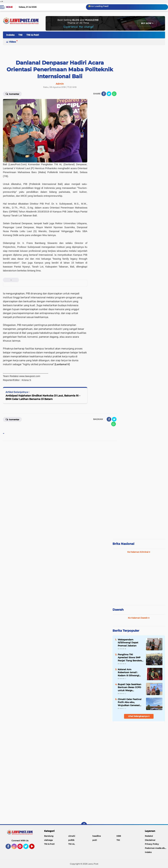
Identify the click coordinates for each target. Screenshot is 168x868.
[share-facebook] (104, 94)
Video (12, 42)
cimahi (72, 836)
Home (9, 7)
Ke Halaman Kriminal (139, 552)
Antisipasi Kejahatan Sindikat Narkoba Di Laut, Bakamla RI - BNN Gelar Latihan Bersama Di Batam (43, 397)
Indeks (10, 35)
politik (71, 840)
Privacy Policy (152, 844)
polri (95, 840)
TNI (20, 35)
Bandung (49, 836)
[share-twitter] (109, 94)
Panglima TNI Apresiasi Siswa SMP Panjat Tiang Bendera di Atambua (130, 658)
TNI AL (72, 844)
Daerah (118, 610)
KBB (119, 836)
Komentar (12, 94)
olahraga (48, 840)
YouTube (34, 848)
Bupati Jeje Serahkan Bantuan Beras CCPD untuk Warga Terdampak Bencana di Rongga (130, 687)
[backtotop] (84, 825)
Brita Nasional (123, 544)
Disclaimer (150, 840)
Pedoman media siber (156, 848)
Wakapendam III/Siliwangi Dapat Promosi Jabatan (128, 642)
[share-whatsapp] (114, 94)
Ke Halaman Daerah (139, 618)
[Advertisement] (139, 515)
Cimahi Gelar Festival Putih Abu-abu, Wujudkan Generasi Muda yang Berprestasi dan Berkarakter (130, 702)
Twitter (27, 848)
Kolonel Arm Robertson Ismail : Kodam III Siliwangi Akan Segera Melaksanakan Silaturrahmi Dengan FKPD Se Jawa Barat (129, 672)
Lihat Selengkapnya (139, 716)
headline (97, 836)
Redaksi (149, 836)
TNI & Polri (33, 35)
